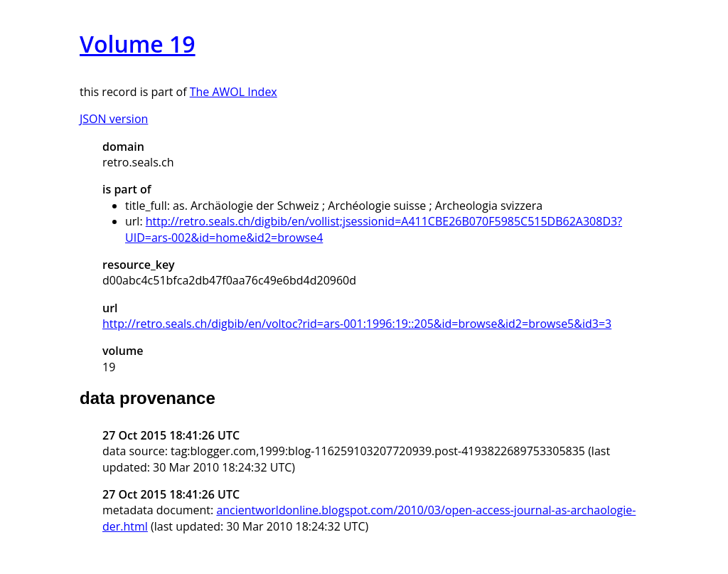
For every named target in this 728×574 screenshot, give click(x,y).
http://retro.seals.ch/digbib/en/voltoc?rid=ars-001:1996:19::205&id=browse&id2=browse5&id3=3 (357, 324)
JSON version (114, 119)
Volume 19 (138, 44)
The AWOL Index (234, 92)
